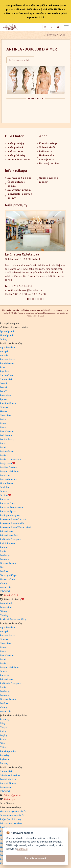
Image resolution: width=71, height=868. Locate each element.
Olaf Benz (6, 487)
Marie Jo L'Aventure (11, 459)
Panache (5, 499)
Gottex (4, 407)
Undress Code (7, 579)
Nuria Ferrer (7, 483)
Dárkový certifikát (50, 163)
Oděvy (3, 339)
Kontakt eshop (48, 143)
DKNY (3, 391)
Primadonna (7, 531)
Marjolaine (8, 463)
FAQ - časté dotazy (11, 819)
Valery (3, 583)
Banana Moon (8, 359)
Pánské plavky (8, 751)
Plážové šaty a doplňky (13, 619)
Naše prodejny (16, 143)
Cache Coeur (7, 375)
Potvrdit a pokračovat (35, 858)
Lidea (3, 423)
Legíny (4, 735)
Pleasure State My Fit (12, 523)
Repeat (4, 547)
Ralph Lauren (7, 543)
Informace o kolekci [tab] (20, 60)
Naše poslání (15, 147)
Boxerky (4, 719)
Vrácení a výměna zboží (13, 811)
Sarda (3, 551)
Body (3, 739)
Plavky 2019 (11, 595)
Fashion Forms (8, 403)
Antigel (4, 351)
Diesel (3, 387)
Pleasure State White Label (15, 527)
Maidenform (7, 451)
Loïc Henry (6, 435)
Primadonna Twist (10, 535)
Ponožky (5, 755)
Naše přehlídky (16, 155)
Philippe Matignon (10, 515)
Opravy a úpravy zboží (12, 815)
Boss (3, 367)
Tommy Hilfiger (8, 575)
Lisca (3, 427)
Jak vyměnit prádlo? (19, 190)
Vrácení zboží (47, 147)
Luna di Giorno (8, 783)
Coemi (3, 383)
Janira (3, 419)
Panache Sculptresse (11, 507)
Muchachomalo (9, 479)
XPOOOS (5, 591)
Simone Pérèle (8, 563)
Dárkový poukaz (13, 795)
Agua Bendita (7, 347)
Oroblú (5, 495)
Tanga (3, 727)
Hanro (3, 411)
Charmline (6, 415)
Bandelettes (7, 363)
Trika (3, 743)
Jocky (3, 731)
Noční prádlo (7, 335)
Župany (4, 763)
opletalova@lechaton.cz (28, 290)
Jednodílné (6, 603)
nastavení (22, 849)
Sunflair (4, 571)
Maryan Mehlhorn (10, 471)
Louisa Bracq (7, 439)
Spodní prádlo (8, 331)
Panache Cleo (8, 503)
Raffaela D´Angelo (11, 539)
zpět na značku (55, 35)
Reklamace (46, 151)
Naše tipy (9, 799)
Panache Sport (8, 511)
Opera (3, 491)
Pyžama (4, 759)
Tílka (3, 747)
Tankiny (4, 615)
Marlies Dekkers (9, 467)
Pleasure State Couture (13, 519)
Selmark (4, 559)
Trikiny (3, 611)
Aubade (4, 355)
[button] (10, 253)
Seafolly (5, 555)
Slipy (3, 723)
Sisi (2, 567)
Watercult (6, 587)
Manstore (5, 787)
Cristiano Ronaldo (10, 775)
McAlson (5, 475)
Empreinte (6, 395)
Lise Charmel (7, 431)
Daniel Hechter (8, 779)
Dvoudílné (6, 607)
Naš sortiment (16, 151)
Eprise (3, 399)
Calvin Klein (7, 379)
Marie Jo (5, 455)
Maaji (3, 447)
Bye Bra (4, 371)
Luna (3, 443)
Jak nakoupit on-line (19, 178)
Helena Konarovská (19, 159)
